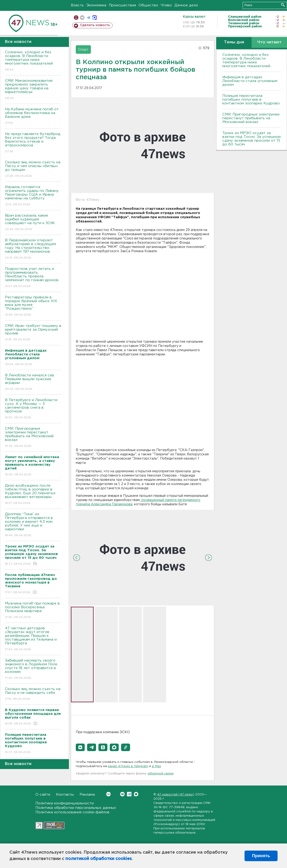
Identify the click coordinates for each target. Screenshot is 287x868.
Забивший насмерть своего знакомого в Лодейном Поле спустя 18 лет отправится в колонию (33, 669)
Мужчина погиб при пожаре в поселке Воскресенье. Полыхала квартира (33, 611)
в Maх (156, 766)
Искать (283, 5)
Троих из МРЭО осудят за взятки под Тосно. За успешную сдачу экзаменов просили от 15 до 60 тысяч (252, 139)
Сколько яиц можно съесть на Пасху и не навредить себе (33, 694)
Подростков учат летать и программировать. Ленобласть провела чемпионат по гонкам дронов (33, 278)
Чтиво (166, 5)
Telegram (129, 794)
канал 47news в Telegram (128, 766)
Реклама (87, 795)
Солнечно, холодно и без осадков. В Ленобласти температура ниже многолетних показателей (33, 61)
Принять (261, 856)
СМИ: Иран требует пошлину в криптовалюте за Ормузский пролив (33, 333)
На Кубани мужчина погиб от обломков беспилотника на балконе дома (33, 116)
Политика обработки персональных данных (76, 808)
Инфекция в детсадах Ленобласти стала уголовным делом (250, 81)
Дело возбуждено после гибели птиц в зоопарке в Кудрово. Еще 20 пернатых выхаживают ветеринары (33, 495)
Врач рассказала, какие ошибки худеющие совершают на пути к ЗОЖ (33, 223)
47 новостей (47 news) (176, 795)
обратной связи (160, 774)
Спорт (83, 50)
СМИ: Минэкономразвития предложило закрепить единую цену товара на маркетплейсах (33, 90)
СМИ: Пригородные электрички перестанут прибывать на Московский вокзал (33, 438)
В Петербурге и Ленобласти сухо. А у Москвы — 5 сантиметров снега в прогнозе (33, 409)
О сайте (43, 795)
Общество (148, 5)
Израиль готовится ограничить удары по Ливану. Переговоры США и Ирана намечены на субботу (33, 196)
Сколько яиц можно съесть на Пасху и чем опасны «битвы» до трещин (33, 169)
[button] (80, 747)
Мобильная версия (76, 18)
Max (136, 794)
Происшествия (122, 5)
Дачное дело (186, 5)
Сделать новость (95, 25)
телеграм (88, 18)
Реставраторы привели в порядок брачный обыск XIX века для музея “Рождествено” (33, 306)
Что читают (269, 42)
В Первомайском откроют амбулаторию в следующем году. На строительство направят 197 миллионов (33, 249)
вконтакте (82, 18)
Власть (77, 5)
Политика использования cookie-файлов (72, 812)
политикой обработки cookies (99, 859)
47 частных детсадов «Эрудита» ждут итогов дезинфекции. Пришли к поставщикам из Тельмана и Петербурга (33, 639)
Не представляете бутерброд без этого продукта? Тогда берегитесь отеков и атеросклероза (33, 143)
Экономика (96, 5)
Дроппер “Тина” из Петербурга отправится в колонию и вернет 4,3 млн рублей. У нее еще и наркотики (33, 525)
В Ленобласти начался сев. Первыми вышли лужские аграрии (33, 382)
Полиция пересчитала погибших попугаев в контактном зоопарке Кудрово (251, 100)
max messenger (95, 18)
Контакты (65, 795)
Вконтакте (108, 794)
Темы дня (234, 42)
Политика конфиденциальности (65, 803)
